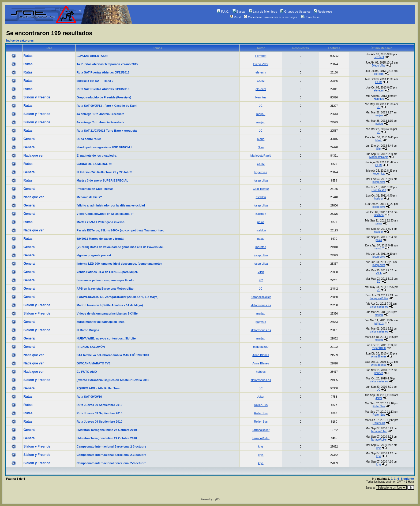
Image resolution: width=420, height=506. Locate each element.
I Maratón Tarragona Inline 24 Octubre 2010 (107, 430)
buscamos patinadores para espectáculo (105, 280)
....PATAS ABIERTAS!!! (92, 56)
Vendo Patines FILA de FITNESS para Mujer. (107, 272)
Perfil (235, 17)
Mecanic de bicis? (89, 197)
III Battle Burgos (88, 330)
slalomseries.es (261, 305)
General (30, 139)
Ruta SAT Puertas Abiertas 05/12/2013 (103, 72)
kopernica (261, 172)
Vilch (261, 272)
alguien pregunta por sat (94, 255)
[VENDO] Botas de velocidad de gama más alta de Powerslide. (120, 247)
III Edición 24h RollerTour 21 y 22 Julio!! (104, 172)
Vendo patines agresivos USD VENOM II (104, 147)
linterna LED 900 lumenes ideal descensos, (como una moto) (119, 264)
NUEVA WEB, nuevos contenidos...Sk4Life (106, 338)
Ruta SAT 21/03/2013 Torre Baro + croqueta (107, 131)
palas (261, 222)
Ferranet (261, 56)
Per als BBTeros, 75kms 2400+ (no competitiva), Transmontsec (120, 230)
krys (261, 446)
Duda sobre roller (89, 139)
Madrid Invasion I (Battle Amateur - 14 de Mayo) (110, 305)
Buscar (239, 12)
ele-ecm (261, 72)
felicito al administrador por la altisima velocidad (111, 205)
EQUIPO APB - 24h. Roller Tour (98, 388)
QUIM (261, 81)
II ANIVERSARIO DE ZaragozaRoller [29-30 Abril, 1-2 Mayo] (117, 297)
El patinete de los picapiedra (97, 156)
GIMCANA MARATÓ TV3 (93, 363)
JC (261, 106)
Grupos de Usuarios (295, 12)
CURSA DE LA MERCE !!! (94, 164)
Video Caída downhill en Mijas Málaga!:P (105, 214)
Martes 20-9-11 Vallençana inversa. (101, 222)
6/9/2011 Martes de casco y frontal (100, 239)
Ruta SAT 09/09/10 (89, 397)
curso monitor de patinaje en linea (100, 322)
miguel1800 (261, 347)
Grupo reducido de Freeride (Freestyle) (104, 97)
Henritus (261, 97)
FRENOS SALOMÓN (91, 347)
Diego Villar (261, 64)
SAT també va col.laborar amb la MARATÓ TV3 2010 (113, 355)
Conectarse (310, 17)
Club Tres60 (261, 189)
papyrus (261, 322)
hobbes (261, 372)
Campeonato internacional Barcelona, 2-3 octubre (111, 446)
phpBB (216, 499)
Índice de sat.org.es (20, 40)
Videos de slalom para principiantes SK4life (107, 313)
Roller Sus (261, 405)
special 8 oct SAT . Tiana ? (95, 81)
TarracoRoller (261, 430)
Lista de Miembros (263, 12)
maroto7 (261, 247)
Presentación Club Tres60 (95, 189)
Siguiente (407, 479)
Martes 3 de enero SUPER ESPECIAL (102, 180)
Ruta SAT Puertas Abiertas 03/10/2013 (103, 89)
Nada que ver (34, 156)
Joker (261, 397)
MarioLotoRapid (261, 156)
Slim (261, 147)
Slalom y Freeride (37, 97)
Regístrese (323, 12)
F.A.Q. (223, 12)
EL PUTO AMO (87, 372)
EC (261, 280)
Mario (261, 139)
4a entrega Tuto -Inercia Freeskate (100, 114)
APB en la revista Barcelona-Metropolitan (106, 289)
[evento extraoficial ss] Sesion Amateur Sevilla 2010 (113, 380)
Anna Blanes (261, 355)
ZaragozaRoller (261, 297)
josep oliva (261, 180)
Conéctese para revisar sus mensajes (270, 17)
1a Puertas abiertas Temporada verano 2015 (107, 64)
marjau (261, 114)
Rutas (28, 56)
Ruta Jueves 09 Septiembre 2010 (100, 405)
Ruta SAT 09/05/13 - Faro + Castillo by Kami (107, 106)
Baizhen (261, 214)
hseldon (261, 197)
